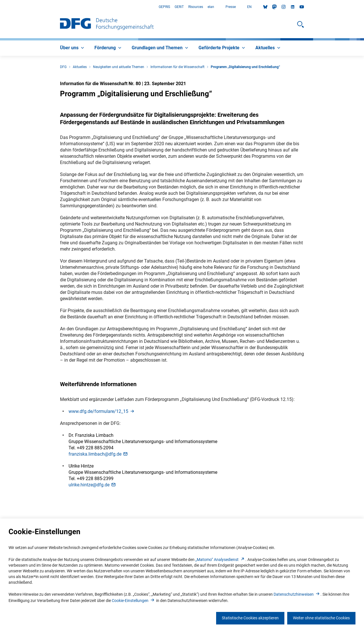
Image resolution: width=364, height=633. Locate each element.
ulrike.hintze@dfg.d (92, 485)
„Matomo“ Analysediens (220, 560)
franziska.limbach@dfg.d (98, 454)
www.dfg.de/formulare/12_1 (102, 411)
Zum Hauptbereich (0, 7)
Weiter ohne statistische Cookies (321, 618)
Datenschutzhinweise (297, 594)
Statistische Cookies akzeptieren (250, 618)
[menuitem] (73, 48)
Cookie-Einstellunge (134, 601)
